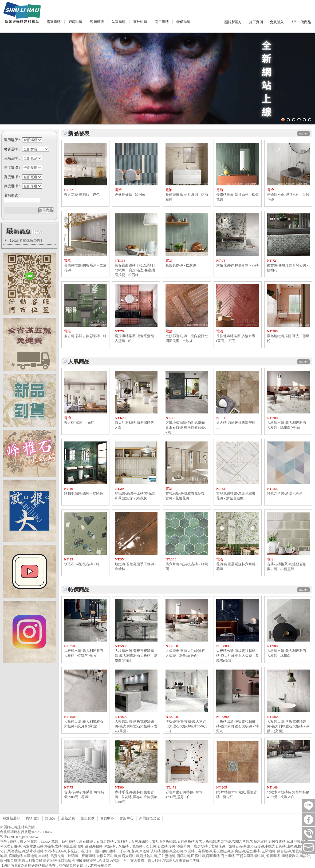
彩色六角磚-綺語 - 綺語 (285, 493)
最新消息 (68, 818)
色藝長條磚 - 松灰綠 (181, 265)
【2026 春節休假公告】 (26, 240)
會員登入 (277, 22)
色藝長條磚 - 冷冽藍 (130, 195)
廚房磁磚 (75, 22)
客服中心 (127, 818)
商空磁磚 (162, 22)
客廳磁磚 (97, 22)
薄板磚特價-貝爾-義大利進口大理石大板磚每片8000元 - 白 (186, 726)
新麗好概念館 (149, 818)
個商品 (305, 22)
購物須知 (33, 818)
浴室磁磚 (54, 22)
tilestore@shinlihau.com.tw (308, 847)
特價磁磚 (183, 22)
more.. (304, 133)
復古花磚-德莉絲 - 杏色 (82, 195)
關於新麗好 (233, 22)
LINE (308, 806)
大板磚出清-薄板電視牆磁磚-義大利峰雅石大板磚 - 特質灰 (237, 726)
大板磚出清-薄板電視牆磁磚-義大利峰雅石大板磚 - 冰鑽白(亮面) (288, 726)
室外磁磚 (140, 22)
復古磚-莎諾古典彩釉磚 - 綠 (85, 336)
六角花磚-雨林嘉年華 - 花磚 (237, 265)
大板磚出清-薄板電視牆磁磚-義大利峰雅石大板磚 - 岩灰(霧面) (136, 726)
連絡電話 (308, 834)
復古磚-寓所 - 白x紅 (79, 423)
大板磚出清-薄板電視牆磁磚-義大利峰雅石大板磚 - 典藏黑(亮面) (237, 656)
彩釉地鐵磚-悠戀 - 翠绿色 (84, 493)
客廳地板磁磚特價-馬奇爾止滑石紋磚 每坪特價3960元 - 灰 (187, 427)
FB (308, 820)
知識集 (50, 818)
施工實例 (256, 22)
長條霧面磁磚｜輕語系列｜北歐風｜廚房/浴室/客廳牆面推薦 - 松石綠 (136, 270)
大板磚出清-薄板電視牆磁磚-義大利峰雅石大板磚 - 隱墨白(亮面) (136, 656)
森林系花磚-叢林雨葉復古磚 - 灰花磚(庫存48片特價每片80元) (136, 797)
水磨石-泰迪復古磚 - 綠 (82, 564)
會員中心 (107, 818)
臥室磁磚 (119, 22)
